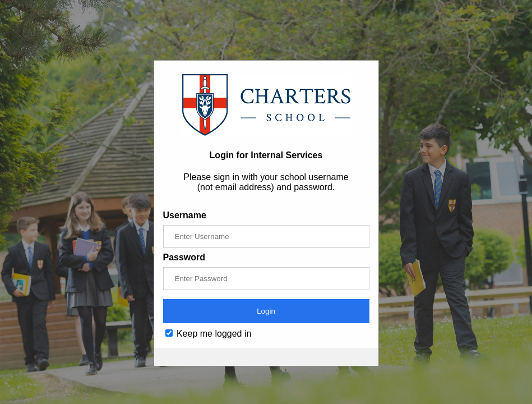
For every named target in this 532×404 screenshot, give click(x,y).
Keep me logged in (209, 334)
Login (266, 311)
